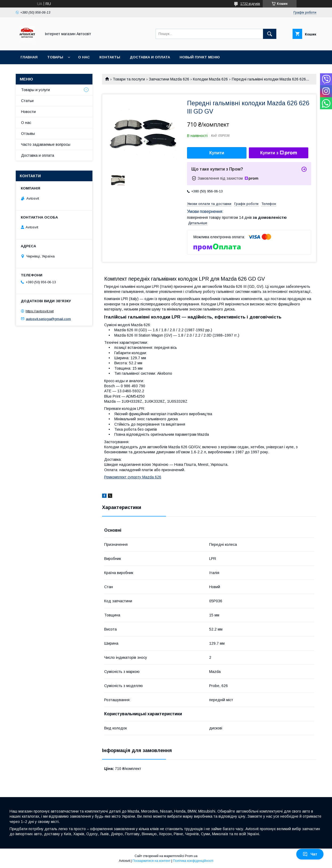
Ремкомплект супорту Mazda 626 (133, 477)
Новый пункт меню (200, 57)
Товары (55, 57)
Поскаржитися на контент (151, 861)
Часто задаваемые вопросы (46, 144)
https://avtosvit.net (40, 311)
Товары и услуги (35, 90)
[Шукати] (270, 34)
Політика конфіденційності (193, 861)
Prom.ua (191, 856)
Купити (217, 153)
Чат (310, 854)
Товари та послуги (129, 79)
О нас (84, 57)
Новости (28, 112)
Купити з (278, 153)
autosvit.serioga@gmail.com (48, 319)
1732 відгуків (250, 4)
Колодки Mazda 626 (210, 79)
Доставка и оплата (150, 57)
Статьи (27, 101)
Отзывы (28, 134)
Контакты (110, 57)
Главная (29, 57)
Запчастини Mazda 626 (169, 79)
